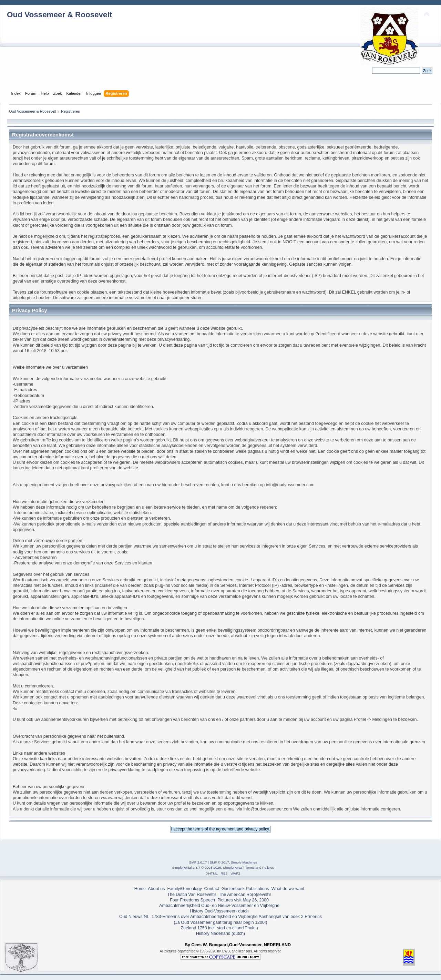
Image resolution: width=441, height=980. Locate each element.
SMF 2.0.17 (198, 862)
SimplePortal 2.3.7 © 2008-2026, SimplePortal (207, 867)
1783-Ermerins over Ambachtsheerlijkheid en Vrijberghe (204, 917)
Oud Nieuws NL (134, 917)
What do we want (288, 889)
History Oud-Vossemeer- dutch (219, 911)
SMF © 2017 (219, 862)
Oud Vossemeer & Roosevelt (59, 15)
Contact (212, 889)
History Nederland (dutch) (220, 933)
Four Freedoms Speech (192, 900)
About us (156, 889)
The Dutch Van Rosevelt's (192, 895)
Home (140, 889)
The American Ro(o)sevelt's (245, 895)
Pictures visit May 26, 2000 (243, 900)
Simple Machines (244, 862)
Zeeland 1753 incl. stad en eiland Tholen (219, 928)
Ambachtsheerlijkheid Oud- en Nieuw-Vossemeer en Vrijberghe (219, 906)
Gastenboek (233, 889)
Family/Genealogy (184, 889)
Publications (258, 889)
